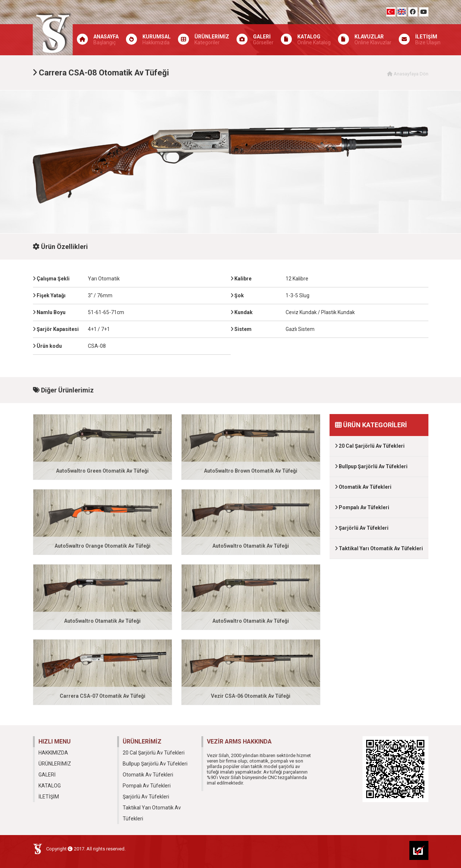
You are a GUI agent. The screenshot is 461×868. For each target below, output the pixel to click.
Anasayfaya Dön (408, 74)
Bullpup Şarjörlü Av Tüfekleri (371, 466)
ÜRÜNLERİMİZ (55, 764)
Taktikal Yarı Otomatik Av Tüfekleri (379, 548)
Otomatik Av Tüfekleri (363, 487)
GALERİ (47, 775)
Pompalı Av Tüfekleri (362, 507)
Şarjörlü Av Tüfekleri (362, 528)
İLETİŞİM (49, 797)
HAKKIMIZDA (53, 753)
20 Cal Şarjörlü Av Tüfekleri (370, 446)
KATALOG (50, 786)
